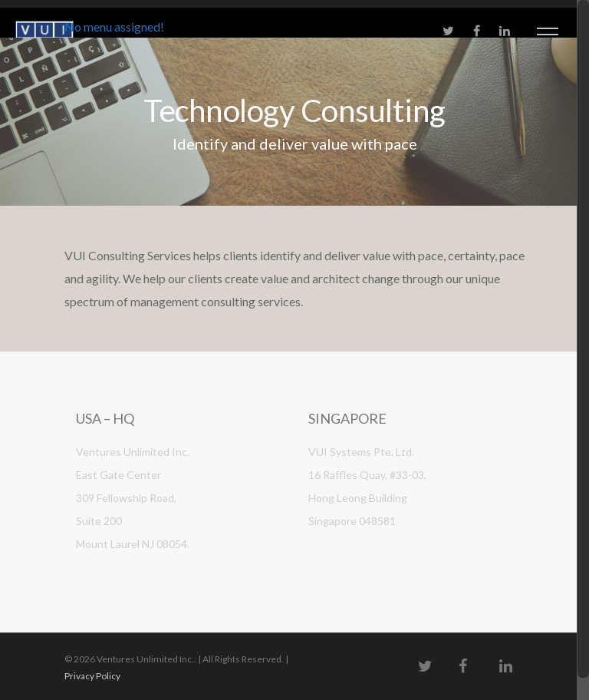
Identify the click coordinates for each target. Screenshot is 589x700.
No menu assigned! (114, 26)
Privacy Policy (92, 676)
